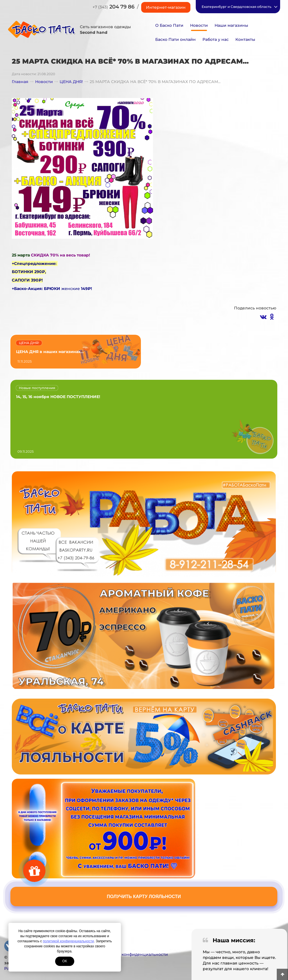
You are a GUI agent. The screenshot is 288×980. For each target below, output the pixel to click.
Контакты (245, 39)
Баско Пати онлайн (175, 39)
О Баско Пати (169, 25)
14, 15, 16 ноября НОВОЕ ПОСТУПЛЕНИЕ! (58, 397)
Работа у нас (216, 39)
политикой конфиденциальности (68, 941)
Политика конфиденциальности (134, 954)
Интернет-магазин (166, 7)
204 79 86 (113, 7)
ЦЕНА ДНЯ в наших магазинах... (50, 352)
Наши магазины (231, 25)
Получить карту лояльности (144, 897)
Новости (199, 25)
